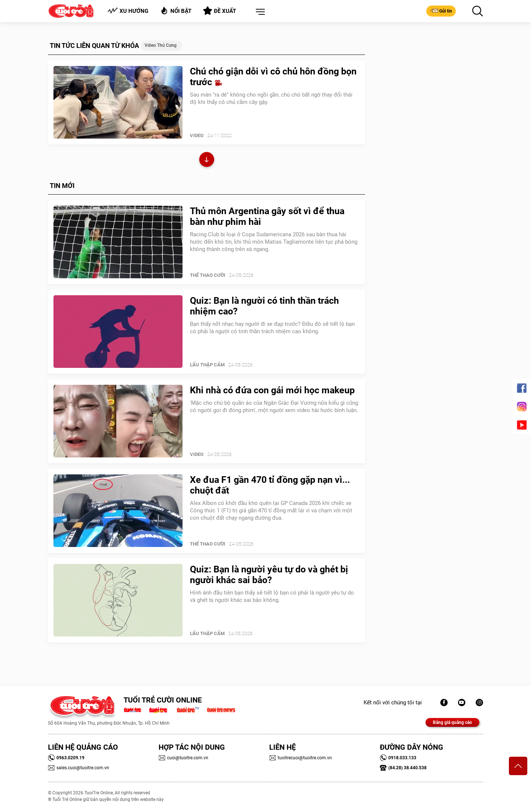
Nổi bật (176, 11)
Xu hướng (128, 11)
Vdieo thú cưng (161, 45)
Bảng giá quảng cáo (452, 722)
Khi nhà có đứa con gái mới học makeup (272, 390)
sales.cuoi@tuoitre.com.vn (79, 768)
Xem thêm (207, 161)
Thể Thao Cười (208, 275)
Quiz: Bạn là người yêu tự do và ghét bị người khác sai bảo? (269, 575)
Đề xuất (220, 11)
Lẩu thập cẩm (207, 365)
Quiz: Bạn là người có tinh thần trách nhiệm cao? (264, 306)
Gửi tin (441, 11)
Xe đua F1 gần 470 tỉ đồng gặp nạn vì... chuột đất (270, 485)
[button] (259, 12)
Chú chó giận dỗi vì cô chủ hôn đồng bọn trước (273, 77)
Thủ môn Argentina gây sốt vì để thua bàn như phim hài (267, 216)
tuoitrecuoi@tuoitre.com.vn (301, 758)
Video (197, 135)
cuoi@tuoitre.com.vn (183, 758)
